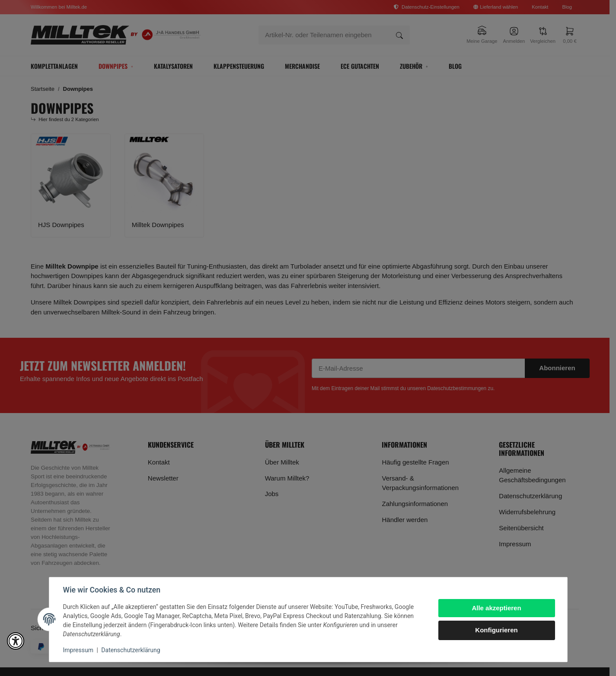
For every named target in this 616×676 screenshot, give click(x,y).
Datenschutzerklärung (131, 650)
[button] (16, 641)
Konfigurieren (496, 630)
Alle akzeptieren (496, 608)
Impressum (78, 650)
